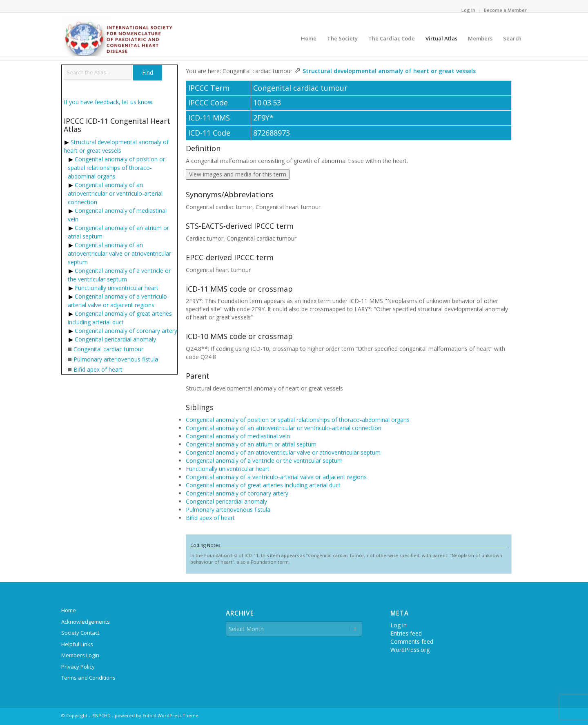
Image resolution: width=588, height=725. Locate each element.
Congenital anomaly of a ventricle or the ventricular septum (264, 461)
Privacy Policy (78, 667)
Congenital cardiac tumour (108, 349)
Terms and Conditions (88, 678)
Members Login (80, 655)
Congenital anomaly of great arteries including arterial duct (263, 485)
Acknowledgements (86, 622)
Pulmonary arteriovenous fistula (116, 359)
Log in (399, 625)
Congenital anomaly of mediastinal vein (238, 436)
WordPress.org (410, 650)
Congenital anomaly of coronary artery (126, 331)
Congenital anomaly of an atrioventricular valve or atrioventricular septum (119, 253)
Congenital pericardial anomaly (115, 339)
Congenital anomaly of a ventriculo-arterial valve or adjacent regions (276, 477)
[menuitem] (469, 10)
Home (69, 610)
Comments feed (412, 641)
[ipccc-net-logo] (118, 36)
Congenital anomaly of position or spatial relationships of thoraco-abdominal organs (116, 168)
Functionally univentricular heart (117, 288)
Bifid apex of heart (98, 369)
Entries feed (406, 633)
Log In (468, 10)
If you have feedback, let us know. (109, 102)
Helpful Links (77, 644)
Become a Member (505, 10)
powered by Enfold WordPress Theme (157, 715)
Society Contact (80, 633)
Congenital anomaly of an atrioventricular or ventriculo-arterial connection (115, 193)
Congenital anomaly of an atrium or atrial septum (251, 444)
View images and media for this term (238, 174)
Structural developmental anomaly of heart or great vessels (389, 71)
